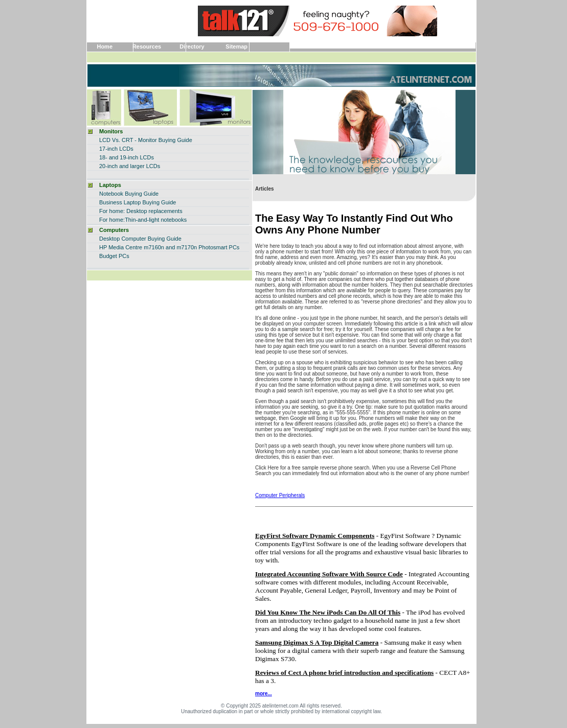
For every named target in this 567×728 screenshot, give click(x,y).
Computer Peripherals (280, 495)
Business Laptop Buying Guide (138, 202)
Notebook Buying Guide (129, 194)
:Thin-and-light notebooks (155, 220)
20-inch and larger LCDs (130, 166)
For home (111, 220)
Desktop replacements (154, 211)
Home (105, 46)
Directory (192, 46)
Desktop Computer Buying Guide (140, 239)
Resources (147, 46)
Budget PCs (114, 256)
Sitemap (236, 46)
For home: (112, 211)
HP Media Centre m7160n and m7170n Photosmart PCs (169, 247)
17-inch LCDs (116, 149)
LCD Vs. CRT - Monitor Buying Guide (146, 140)
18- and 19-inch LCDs (127, 157)
